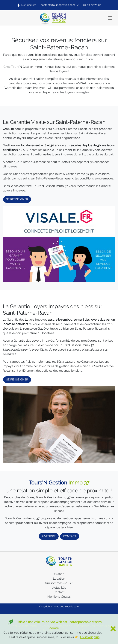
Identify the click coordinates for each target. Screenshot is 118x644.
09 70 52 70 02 (92, 5)
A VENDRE (49, 536)
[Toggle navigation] (110, 18)
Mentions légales (59, 597)
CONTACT (70, 536)
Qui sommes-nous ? (59, 583)
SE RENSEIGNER (17, 199)
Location (59, 579)
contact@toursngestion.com (58, 5)
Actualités (59, 588)
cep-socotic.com (69, 607)
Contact (59, 592)
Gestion (59, 574)
